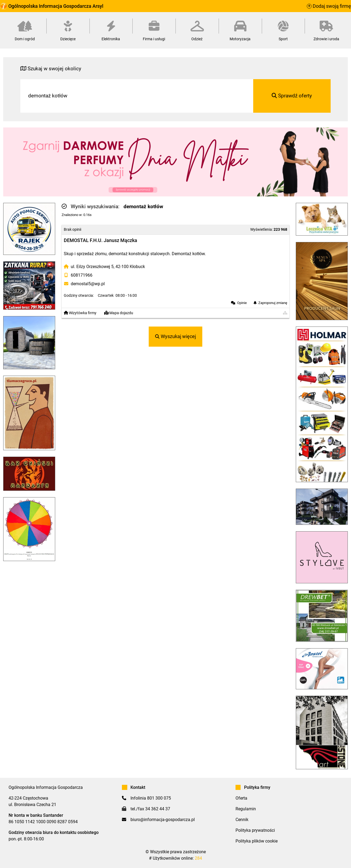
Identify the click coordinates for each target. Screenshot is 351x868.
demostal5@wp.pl (88, 284)
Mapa (119, 313)
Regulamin (246, 809)
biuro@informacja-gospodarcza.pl (163, 820)
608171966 (82, 275)
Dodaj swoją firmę (329, 6)
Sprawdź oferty (292, 96)
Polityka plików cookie (257, 841)
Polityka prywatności (255, 830)
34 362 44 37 (158, 809)
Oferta (241, 798)
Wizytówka (80, 313)
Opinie (242, 303)
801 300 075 (159, 798)
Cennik (242, 820)
